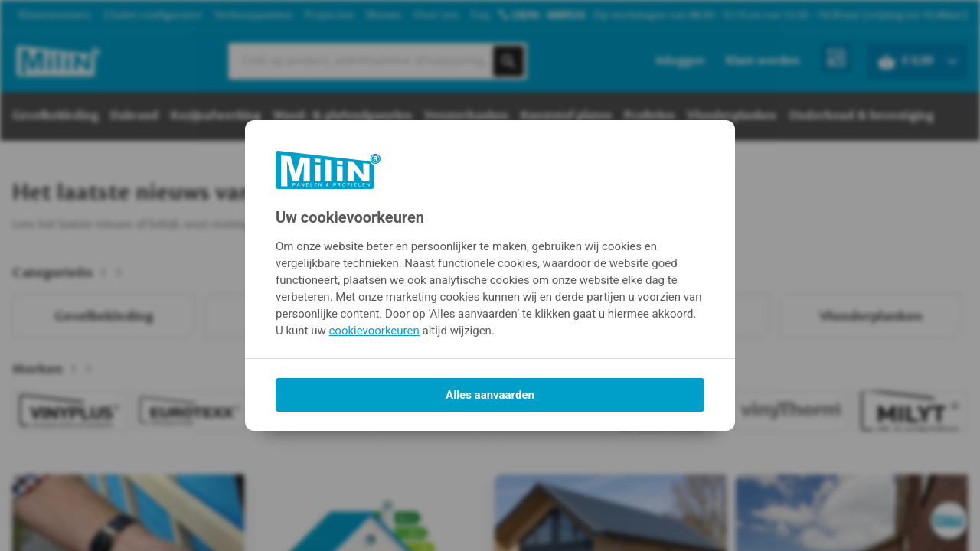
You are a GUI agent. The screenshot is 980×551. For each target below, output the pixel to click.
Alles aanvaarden (490, 395)
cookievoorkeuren (374, 331)
